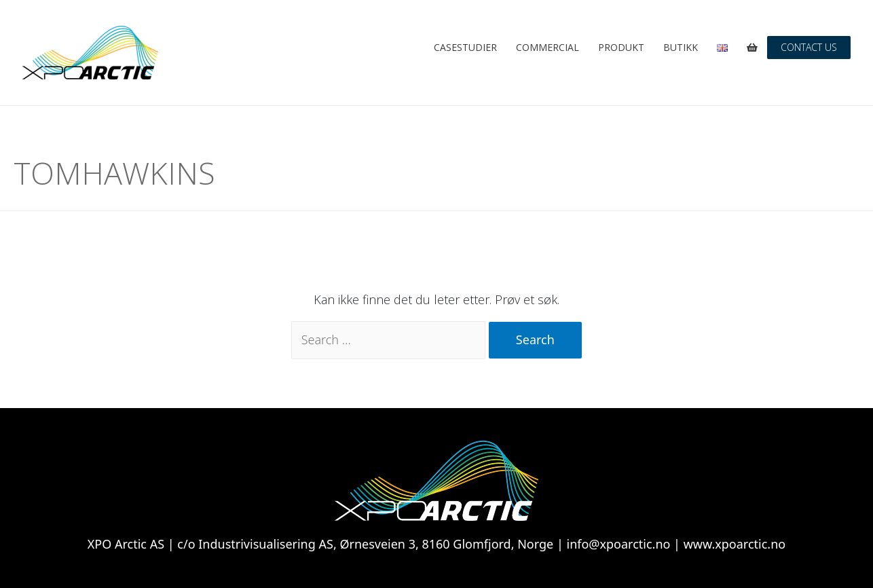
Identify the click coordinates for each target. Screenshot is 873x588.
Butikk (681, 47)
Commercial (547, 47)
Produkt (621, 47)
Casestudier (465, 47)
